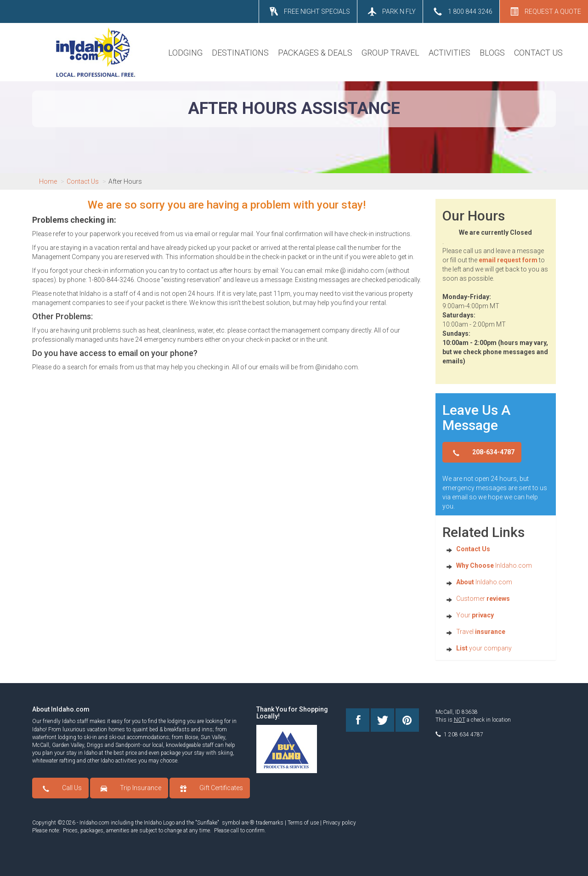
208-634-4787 (493, 452)
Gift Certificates (221, 788)
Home (48, 181)
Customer (483, 599)
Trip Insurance (141, 788)
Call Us (72, 788)
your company (484, 648)
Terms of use (303, 823)
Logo (169, 823)
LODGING (185, 53)
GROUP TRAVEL (390, 53)
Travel (481, 632)
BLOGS (492, 53)
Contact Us (83, 181)
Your (475, 615)
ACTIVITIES (449, 53)
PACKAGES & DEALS (315, 53)
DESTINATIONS (240, 53)
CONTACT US (538, 53)
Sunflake (207, 823)
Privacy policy (339, 823)
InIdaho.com (494, 565)
